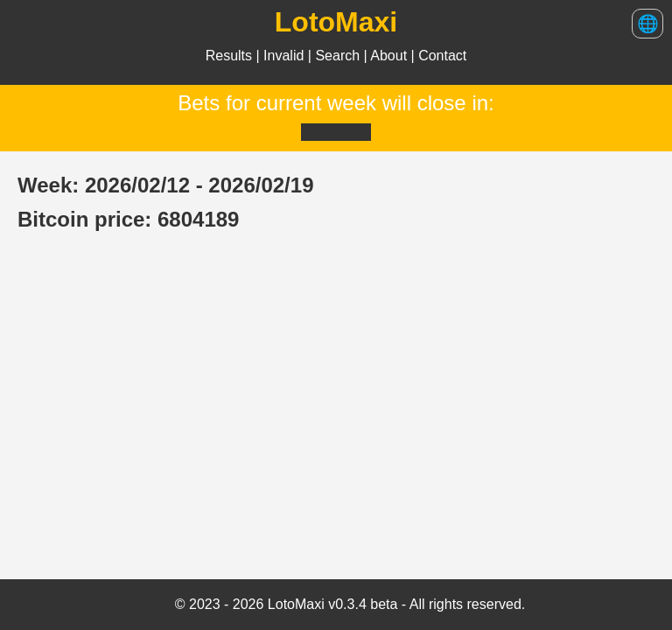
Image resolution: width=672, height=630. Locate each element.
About (390, 56)
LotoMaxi (336, 22)
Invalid (286, 56)
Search (339, 56)
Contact (442, 56)
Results (231, 56)
